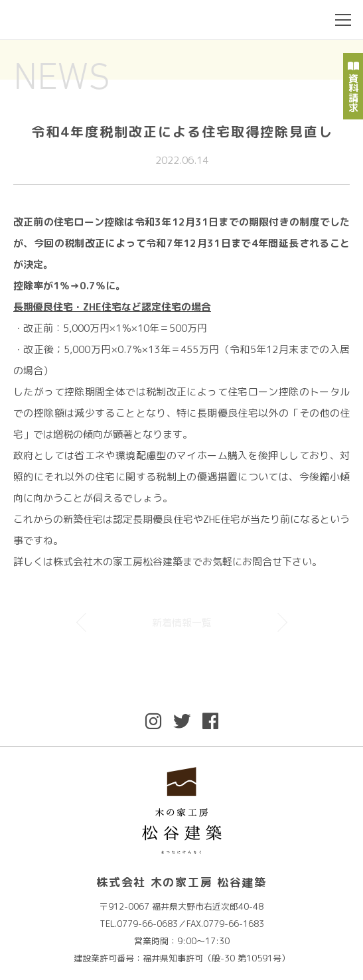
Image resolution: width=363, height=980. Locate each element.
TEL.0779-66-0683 (139, 924)
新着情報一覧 (182, 623)
